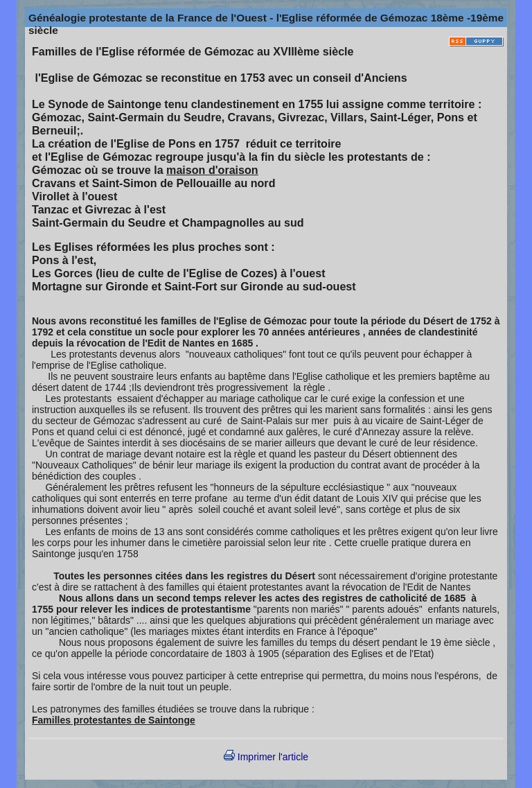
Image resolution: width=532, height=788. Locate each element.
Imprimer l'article (266, 757)
